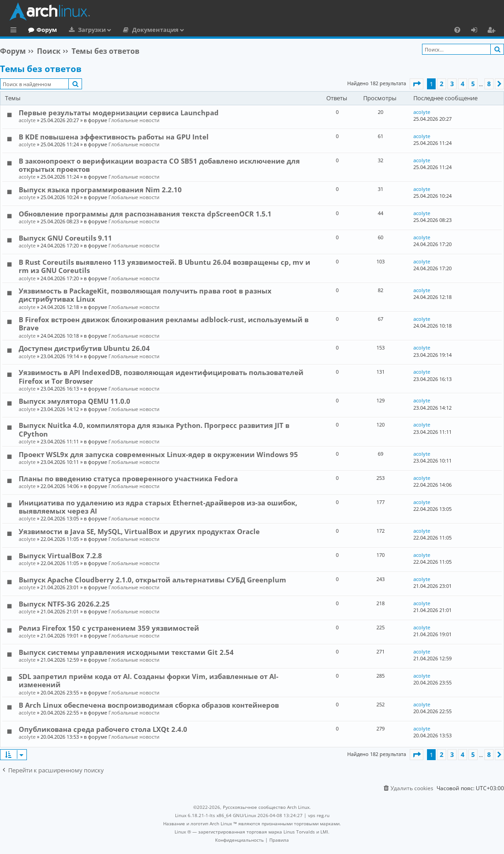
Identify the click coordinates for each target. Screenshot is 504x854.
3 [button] (452, 84)
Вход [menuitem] (477, 31)
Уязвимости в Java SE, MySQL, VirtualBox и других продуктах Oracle (139, 531)
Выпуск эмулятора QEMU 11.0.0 (75, 401)
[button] (417, 84)
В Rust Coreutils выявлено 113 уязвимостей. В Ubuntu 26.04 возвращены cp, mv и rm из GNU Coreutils (165, 266)
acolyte (27, 120)
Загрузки (129, 30)
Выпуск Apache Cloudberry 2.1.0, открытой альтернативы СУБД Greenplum (152, 580)
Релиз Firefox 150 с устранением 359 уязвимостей (109, 628)
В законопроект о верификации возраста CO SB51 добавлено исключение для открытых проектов (159, 165)
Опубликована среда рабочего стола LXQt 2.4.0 (103, 729)
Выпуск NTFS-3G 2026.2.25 (64, 604)
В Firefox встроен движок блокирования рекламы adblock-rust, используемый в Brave (164, 324)
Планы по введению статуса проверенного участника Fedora (128, 478)
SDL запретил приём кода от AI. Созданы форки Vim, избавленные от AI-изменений (149, 680)
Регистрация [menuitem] (493, 31)
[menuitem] (457, 30)
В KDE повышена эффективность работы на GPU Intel (114, 137)
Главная (41, 30)
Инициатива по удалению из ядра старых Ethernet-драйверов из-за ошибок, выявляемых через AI (158, 507)
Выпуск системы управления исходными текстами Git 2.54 (126, 652)
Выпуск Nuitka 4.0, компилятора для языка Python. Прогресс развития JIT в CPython (154, 429)
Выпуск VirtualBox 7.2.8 (60, 556)
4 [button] (463, 84)
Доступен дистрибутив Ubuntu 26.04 (84, 348)
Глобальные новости (134, 120)
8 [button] (489, 84)
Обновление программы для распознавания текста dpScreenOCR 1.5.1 (145, 214)
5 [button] (473, 84)
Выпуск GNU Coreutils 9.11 (65, 238)
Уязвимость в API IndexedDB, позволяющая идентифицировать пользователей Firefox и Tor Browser (161, 376)
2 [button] (442, 84)
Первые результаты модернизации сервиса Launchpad (119, 113)
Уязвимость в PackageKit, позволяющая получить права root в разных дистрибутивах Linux (145, 295)
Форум (84, 30)
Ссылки (15, 31)
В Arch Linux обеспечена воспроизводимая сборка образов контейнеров (149, 705)
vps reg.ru (319, 815)
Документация (193, 30)
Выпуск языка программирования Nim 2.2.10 (100, 190)
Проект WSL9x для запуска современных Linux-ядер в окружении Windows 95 (158, 454)
